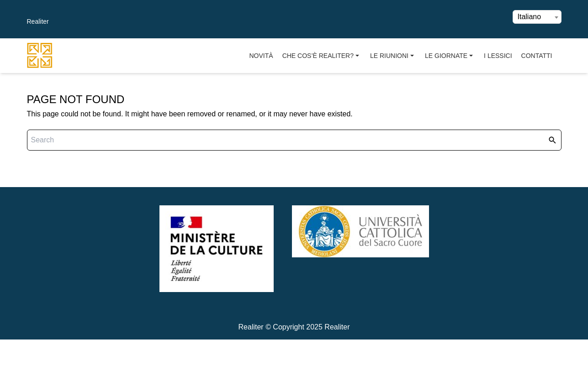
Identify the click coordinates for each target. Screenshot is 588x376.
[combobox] (537, 17)
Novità (261, 56)
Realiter (38, 21)
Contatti (537, 56)
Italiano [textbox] (530, 17)
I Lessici (498, 56)
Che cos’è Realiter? (322, 56)
